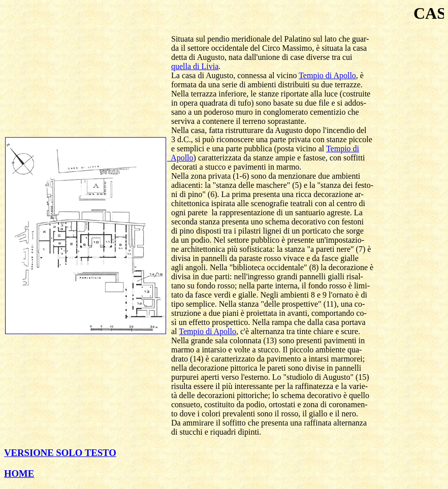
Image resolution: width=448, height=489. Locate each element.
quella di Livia (195, 66)
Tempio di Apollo (327, 75)
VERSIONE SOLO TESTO (60, 453)
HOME (19, 474)
